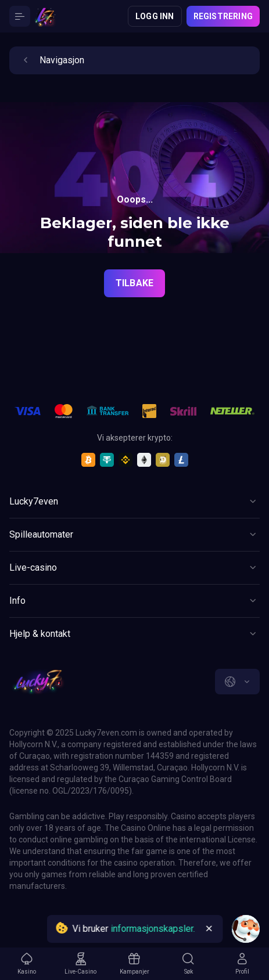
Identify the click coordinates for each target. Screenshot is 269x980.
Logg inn (155, 16)
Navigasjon (51, 60)
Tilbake (134, 283)
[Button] (20, 16)
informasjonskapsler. (153, 929)
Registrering (223, 16)
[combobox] (237, 682)
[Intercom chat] (246, 929)
